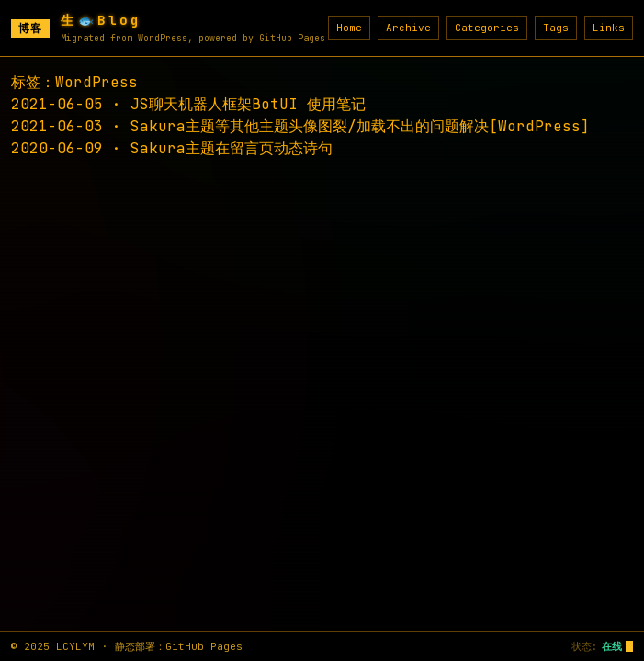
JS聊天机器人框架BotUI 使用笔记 (248, 104)
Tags (556, 28)
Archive (408, 28)
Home (349, 28)
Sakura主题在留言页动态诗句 (232, 148)
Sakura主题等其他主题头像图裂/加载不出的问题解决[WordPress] (360, 126)
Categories (487, 28)
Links (609, 28)
